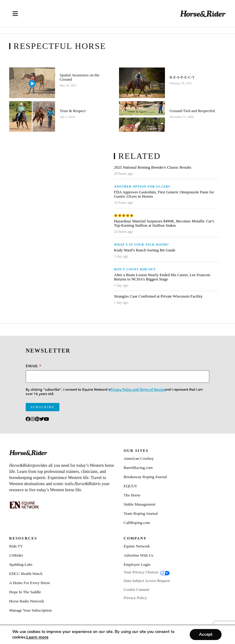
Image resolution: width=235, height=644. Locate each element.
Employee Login (137, 564)
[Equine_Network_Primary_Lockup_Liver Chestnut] (24, 505)
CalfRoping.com (137, 523)
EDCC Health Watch (26, 574)
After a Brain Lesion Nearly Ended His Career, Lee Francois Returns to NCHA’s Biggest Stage (162, 277)
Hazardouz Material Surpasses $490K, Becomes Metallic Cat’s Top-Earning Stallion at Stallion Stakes (164, 223)
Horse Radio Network (27, 601)
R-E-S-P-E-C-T (182, 77)
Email (33, 366)
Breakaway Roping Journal (145, 477)
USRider (16, 555)
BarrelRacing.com (138, 468)
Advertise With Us (138, 555)
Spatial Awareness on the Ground (80, 77)
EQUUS (130, 486)
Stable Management (140, 504)
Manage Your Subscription (30, 610)
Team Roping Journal (141, 513)
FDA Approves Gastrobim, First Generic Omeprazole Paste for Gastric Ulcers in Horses (164, 194)
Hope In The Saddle (25, 592)
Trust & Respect (73, 111)
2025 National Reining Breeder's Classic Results (153, 167)
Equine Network (137, 546)
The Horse (132, 495)
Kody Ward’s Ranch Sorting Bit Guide (145, 250)
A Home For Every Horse (30, 583)
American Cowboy (139, 458)
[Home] (203, 14)
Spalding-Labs (21, 564)
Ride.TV (16, 546)
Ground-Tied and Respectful (192, 111)
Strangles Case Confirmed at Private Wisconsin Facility (158, 296)
